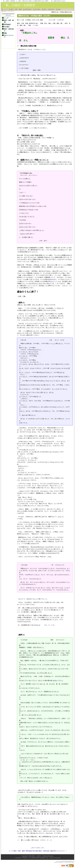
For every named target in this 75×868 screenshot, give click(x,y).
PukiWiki (60, 862)
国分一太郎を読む (49, 9)
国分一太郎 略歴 (16, 9)
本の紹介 (38, 9)
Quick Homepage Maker (67, 861)
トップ (5, 9)
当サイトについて (9, 11)
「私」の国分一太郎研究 (19, 5)
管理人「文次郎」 (37, 856)
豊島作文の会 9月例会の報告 (30, 16)
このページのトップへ (37, 848)
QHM (73, 862)
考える (50, 281)
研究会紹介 (28, 9)
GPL (70, 862)
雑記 (59, 9)
